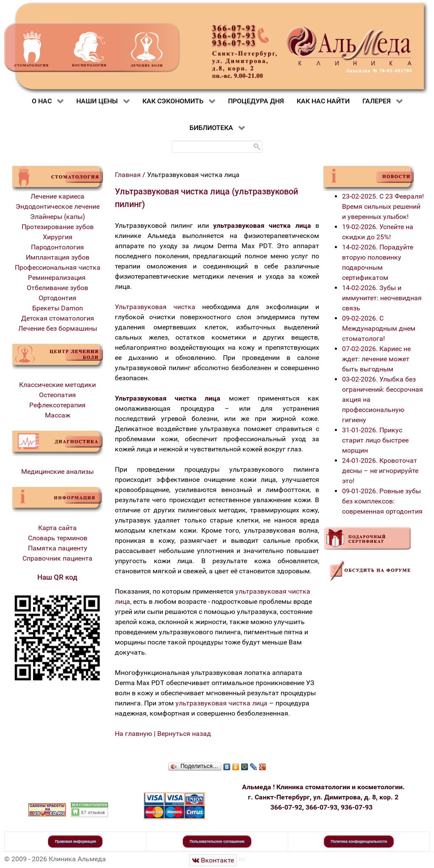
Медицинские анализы (57, 471)
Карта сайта (57, 528)
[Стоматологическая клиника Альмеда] (213, 860)
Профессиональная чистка (58, 267)
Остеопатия (57, 395)
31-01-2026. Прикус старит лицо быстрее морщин (375, 440)
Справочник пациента (57, 558)
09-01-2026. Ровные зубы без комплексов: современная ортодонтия (382, 501)
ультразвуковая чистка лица (221, 703)
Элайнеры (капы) (58, 217)
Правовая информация (75, 841)
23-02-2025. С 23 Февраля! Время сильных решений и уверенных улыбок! (383, 206)
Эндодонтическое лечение (58, 206)
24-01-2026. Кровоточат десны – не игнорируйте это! (380, 471)
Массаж (58, 415)
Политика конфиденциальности (359, 841)
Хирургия (58, 237)
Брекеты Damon (58, 308)
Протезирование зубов (58, 227)
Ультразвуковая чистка (155, 307)
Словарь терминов (58, 538)
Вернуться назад (184, 734)
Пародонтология (57, 247)
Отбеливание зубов (57, 288)
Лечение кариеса (57, 196)
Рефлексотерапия (57, 405)
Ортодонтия (57, 298)
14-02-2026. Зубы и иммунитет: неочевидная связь (382, 298)
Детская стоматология (58, 318)
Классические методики (57, 385)
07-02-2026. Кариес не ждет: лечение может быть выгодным (376, 359)
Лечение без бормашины (58, 328)
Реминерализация (58, 278)
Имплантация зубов (58, 257)
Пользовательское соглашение (217, 841)
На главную (134, 734)
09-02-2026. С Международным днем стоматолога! (379, 328)
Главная (128, 175)
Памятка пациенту (58, 548)
